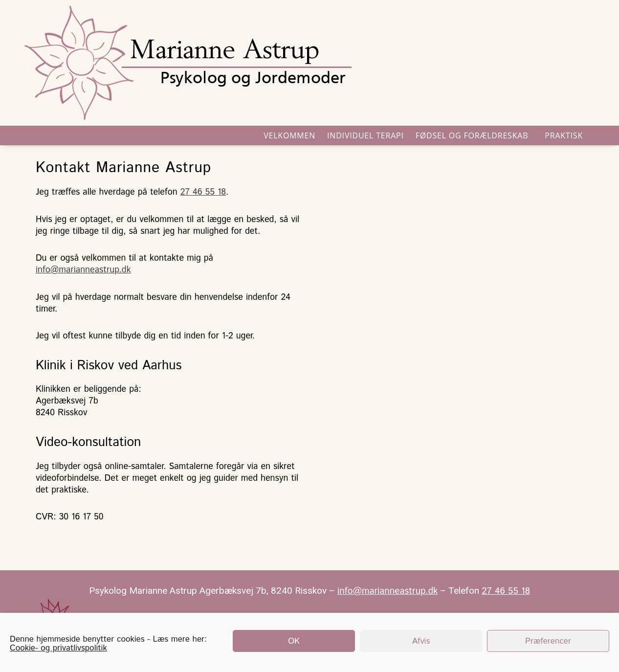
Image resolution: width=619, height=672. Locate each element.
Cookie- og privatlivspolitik (58, 648)
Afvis (421, 641)
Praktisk (566, 135)
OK (294, 641)
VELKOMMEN (289, 135)
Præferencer (548, 641)
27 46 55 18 (203, 192)
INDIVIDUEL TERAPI (365, 135)
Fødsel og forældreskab (475, 135)
